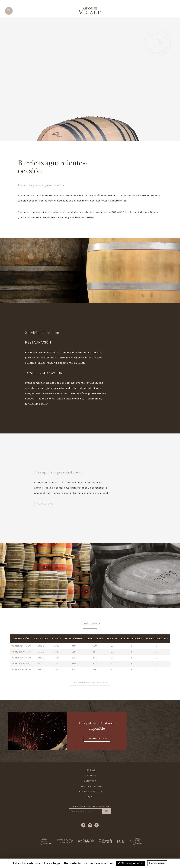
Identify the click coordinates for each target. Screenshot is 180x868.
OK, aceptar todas (131, 863)
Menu (10, 10)
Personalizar (157, 863)
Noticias (90, 770)
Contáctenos (45, 504)
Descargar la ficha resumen (90, 683)
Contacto (90, 781)
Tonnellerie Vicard (90, 786)
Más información (97, 739)
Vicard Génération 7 (90, 792)
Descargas (90, 776)
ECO (90, 797)
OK (107, 811)
